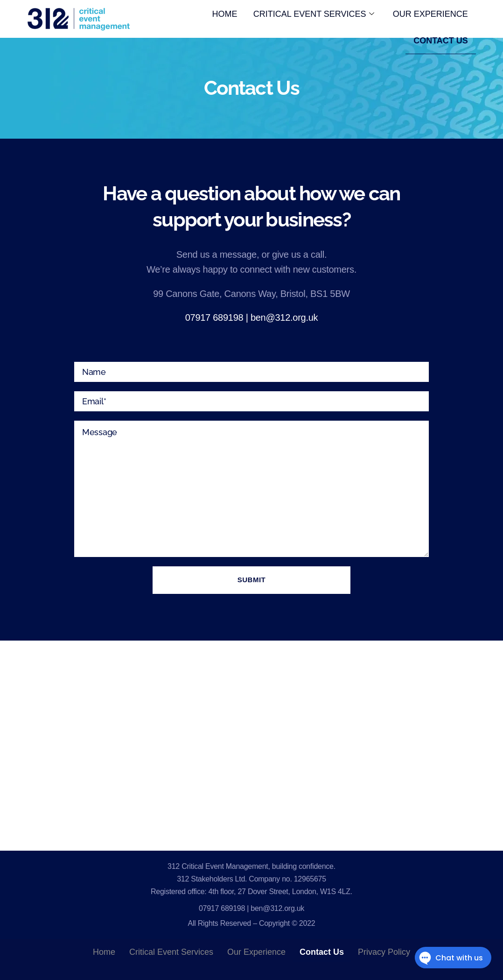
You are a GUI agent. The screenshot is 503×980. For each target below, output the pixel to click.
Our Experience (430, 16)
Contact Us (440, 46)
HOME (220, 16)
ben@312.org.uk (284, 317)
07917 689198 (214, 317)
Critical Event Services (311, 16)
